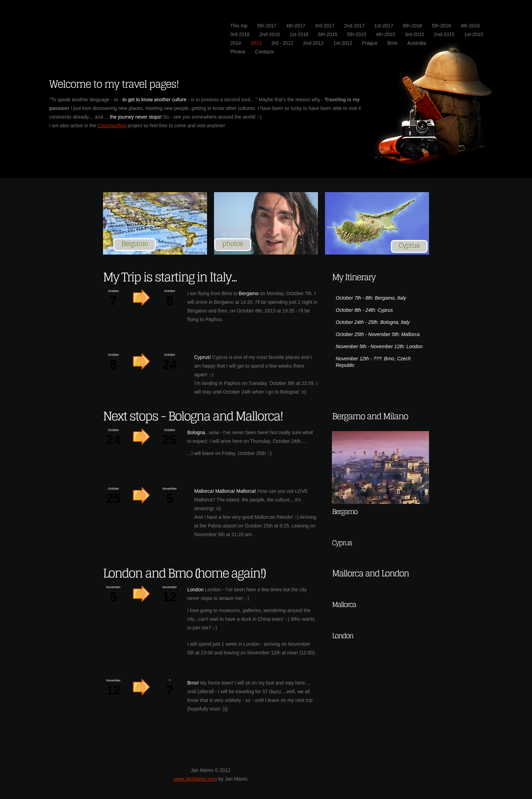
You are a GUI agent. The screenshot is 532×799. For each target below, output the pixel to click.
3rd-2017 (325, 26)
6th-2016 (413, 26)
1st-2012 (343, 43)
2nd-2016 (270, 34)
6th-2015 (328, 34)
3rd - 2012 (282, 43)
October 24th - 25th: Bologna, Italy (373, 322)
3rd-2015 (414, 34)
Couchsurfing (112, 126)
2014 (236, 43)
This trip (239, 26)
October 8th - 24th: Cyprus (364, 310)
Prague (370, 43)
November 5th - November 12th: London (379, 346)
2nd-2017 (354, 26)
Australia (417, 43)
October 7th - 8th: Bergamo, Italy (371, 298)
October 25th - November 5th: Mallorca (378, 334)
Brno (393, 43)
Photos (238, 52)
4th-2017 (296, 26)
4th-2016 (470, 26)
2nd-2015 (444, 34)
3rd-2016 (240, 34)
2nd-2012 (313, 43)
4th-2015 (385, 34)
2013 (256, 43)
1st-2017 (384, 26)
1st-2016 (299, 34)
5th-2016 (441, 26)
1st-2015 (474, 34)
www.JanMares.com (195, 779)
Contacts (264, 52)
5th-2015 (357, 34)
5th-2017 (267, 26)
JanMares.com (119, 25)
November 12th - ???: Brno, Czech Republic (373, 362)
